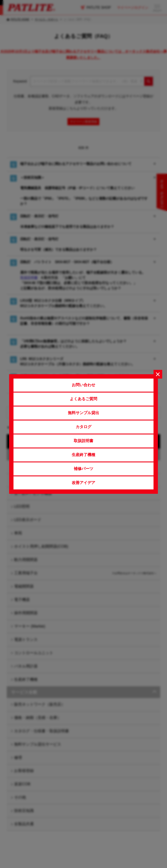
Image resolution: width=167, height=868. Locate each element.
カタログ (83, 427)
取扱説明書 (83, 441)
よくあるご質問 (83, 399)
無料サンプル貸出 (83, 413)
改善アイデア (83, 483)
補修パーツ (83, 469)
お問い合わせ (83, 385)
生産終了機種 (83, 455)
